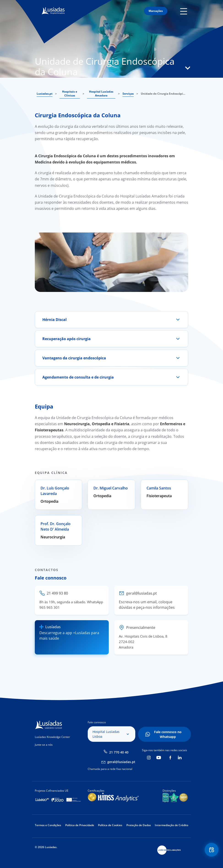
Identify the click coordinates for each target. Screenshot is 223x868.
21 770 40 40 (119, 752)
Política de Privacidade (80, 825)
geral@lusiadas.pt (121, 762)
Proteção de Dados (139, 825)
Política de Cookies (110, 825)
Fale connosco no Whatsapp (168, 734)
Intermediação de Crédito (171, 825)
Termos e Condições (48, 825)
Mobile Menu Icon (184, 11)
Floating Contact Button (212, 850)
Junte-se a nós (44, 745)
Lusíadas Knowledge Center (52, 737)
